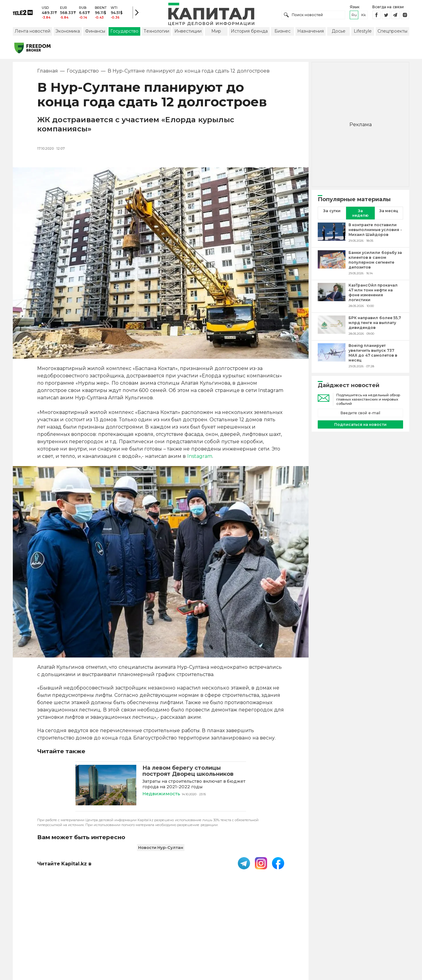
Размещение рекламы (260, 940)
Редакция (305, 940)
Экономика (68, 31)
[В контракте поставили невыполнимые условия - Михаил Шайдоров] (332, 233)
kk (364, 15)
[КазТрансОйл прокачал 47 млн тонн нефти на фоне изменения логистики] (332, 296)
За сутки (332, 211)
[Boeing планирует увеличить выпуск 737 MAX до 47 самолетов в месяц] (332, 356)
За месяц (389, 211)
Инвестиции (188, 31)
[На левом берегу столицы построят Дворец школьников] (106, 786)
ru (354, 15)
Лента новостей (32, 31)
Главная (48, 71)
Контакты (216, 940)
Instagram (200, 457)
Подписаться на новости (360, 425)
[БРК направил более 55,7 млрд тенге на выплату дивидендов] (332, 326)
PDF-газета (104, 940)
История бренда (249, 31)
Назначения (311, 31)
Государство (124, 31)
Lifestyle (363, 31)
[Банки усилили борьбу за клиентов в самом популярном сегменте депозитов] (332, 263)
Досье (339, 31)
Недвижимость (162, 794)
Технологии (156, 31)
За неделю (360, 214)
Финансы (95, 31)
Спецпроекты (392, 31)
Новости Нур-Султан (161, 848)
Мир (216, 31)
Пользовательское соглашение (161, 940)
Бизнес (283, 31)
